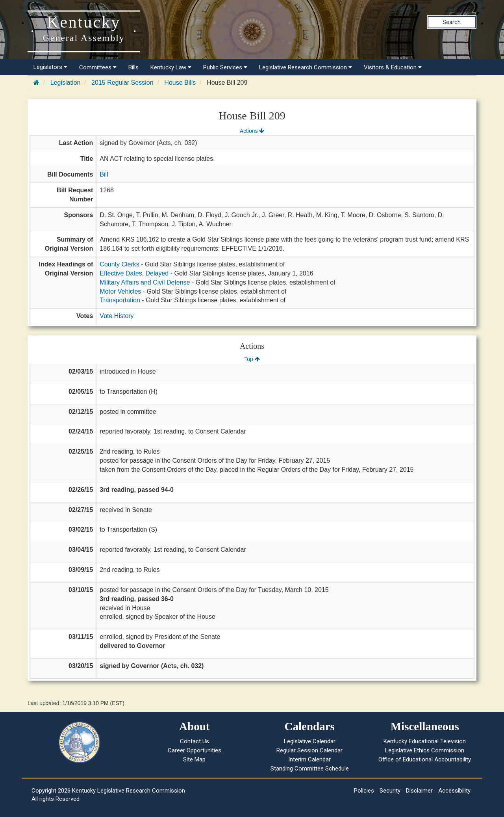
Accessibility (454, 791)
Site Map (194, 759)
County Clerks (119, 264)
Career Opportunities (195, 750)
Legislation (66, 83)
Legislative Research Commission (306, 67)
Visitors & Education (393, 67)
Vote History (117, 316)
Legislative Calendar (310, 741)
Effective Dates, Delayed (134, 273)
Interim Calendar (309, 759)
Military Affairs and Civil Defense (145, 282)
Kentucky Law (171, 67)
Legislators (50, 67)
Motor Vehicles (120, 291)
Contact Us (195, 741)
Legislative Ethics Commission (425, 750)
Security (390, 791)
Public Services (225, 67)
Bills (133, 67)
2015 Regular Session (122, 83)
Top (252, 359)
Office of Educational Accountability (425, 759)
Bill (104, 174)
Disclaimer (419, 791)
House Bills (180, 83)
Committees (98, 67)
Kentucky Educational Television (425, 741)
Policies (364, 791)
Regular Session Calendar (309, 750)
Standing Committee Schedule (310, 769)
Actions (252, 131)
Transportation (120, 300)
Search (452, 22)
